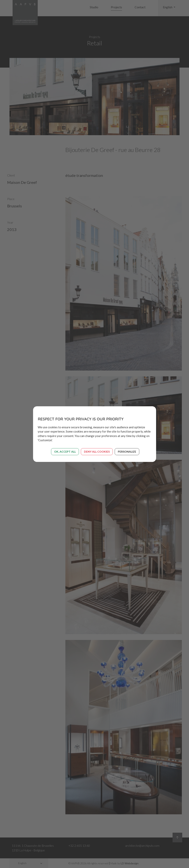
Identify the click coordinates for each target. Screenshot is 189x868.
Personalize (127, 452)
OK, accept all (65, 452)
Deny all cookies (97, 452)
